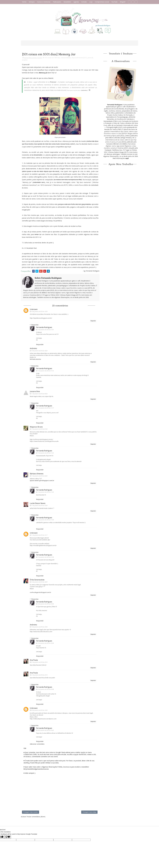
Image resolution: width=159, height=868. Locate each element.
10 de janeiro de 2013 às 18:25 (39, 351)
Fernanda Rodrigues (44, 327)
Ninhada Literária (35, 359)
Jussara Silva (35, 391)
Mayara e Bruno (36, 427)
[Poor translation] (8, 837)
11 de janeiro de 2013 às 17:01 (46, 330)
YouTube (114, 2)
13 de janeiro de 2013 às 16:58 (46, 643)
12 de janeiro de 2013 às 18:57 (39, 582)
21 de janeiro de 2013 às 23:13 (39, 662)
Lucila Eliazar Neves (38, 503)
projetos (25, 60)
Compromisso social (102, 2)
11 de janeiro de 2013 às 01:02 (39, 429)
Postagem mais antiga (89, 812)
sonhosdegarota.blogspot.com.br (40, 592)
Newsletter (67, 2)
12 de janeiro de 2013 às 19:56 (46, 604)
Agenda (76, 2)
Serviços (32, 2)
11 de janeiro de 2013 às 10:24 (39, 505)
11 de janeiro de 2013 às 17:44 (46, 557)
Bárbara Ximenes (37, 474)
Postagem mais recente (31, 812)
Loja (91, 2)
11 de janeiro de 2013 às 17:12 (46, 371)
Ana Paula (34, 660)
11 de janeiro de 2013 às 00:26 (39, 394)
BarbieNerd (84, 90)
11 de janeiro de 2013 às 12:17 (39, 535)
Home (24, 2)
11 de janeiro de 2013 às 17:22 (46, 453)
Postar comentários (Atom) (36, 817)
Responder (93, 321)
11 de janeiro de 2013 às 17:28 (46, 520)
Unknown (34, 309)
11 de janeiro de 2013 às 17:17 (46, 408)
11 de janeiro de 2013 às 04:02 (39, 476)
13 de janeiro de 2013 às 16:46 (39, 627)
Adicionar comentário (37, 744)
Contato (84, 2)
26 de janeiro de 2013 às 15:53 (39, 710)
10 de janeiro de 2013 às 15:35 (39, 311)
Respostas (35, 325)
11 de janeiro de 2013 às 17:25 (46, 492)
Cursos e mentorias (44, 2)
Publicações (57, 2)
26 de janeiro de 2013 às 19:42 (46, 730)
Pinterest (53, 82)
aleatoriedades (66, 58)
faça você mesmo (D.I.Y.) (79, 58)
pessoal (90, 58)
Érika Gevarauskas (37, 580)
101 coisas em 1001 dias (53, 58)
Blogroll (123, 2)
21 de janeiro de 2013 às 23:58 (46, 689)
